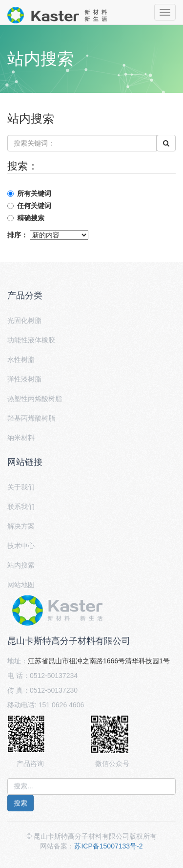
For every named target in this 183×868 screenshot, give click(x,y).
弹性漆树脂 (24, 379)
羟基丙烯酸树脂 (31, 418)
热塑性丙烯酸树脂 (35, 399)
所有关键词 (34, 193)
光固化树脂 (24, 320)
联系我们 (21, 507)
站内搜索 (21, 565)
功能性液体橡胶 (31, 340)
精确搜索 (31, 218)
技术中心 (21, 546)
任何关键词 (34, 206)
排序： (18, 235)
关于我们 (21, 487)
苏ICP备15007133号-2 (108, 846)
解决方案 (21, 526)
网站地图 (21, 585)
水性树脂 (21, 360)
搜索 (20, 803)
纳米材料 (21, 438)
